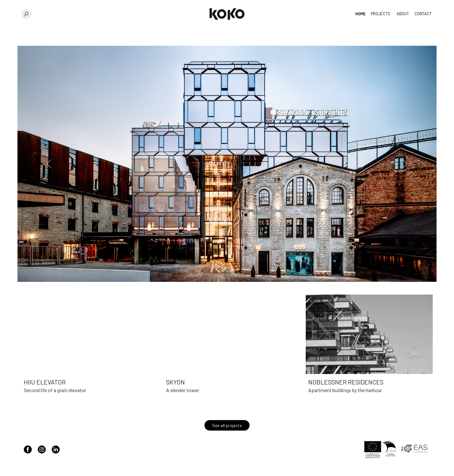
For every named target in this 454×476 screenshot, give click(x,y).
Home (361, 14)
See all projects (227, 425)
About (403, 14)
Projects (381, 14)
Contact (423, 14)
